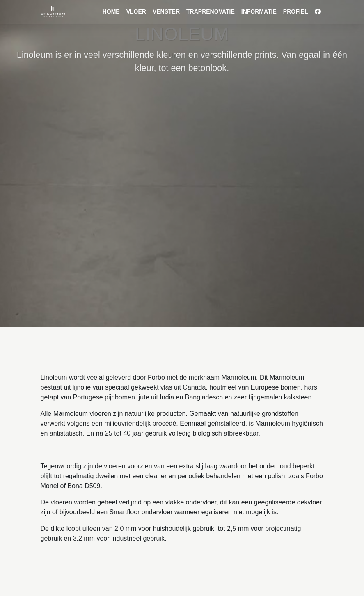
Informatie (259, 11)
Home (111, 11)
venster (166, 11)
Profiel (296, 11)
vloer (136, 11)
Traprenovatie (211, 11)
